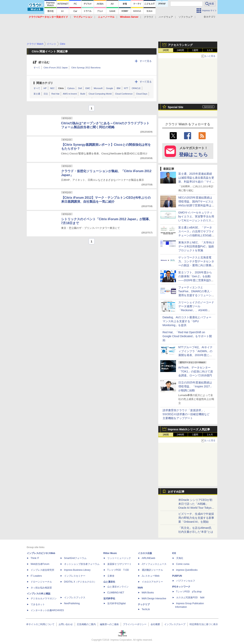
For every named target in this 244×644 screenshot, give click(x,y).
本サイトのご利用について (40, 624)
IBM (119, 88)
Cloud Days (142, 94)
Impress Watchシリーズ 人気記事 (189, 429)
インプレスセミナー (75, 576)
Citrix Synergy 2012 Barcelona (86, 68)
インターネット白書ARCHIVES (47, 610)
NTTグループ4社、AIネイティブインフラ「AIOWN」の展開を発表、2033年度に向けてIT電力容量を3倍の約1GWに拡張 (195, 355)
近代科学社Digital (116, 603)
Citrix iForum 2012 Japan (56, 68)
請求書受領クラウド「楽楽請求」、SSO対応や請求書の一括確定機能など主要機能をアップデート (186, 414)
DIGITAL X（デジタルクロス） (80, 582)
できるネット (38, 604)
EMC (88, 88)
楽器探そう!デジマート (119, 564)
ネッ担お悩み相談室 (41, 588)
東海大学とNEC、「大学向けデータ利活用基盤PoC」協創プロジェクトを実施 (196, 246)
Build (83, 94)
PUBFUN (177, 576)
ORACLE (136, 88)
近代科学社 (109, 599)
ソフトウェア (186, 17)
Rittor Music (110, 553)
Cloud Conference (124, 94)
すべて (37, 68)
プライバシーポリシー (135, 624)
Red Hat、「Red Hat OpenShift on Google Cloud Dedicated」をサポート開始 (187, 336)
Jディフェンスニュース (154, 564)
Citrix (61, 88)
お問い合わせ (66, 624)
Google (109, 88)
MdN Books (148, 593)
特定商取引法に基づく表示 (204, 624)
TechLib (146, 609)
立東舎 (111, 576)
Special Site (176, 107)
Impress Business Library (77, 570)
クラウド (149, 17)
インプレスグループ (175, 624)
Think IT (35, 558)
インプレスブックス (75, 598)
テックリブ (144, 604)
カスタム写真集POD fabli (190, 598)
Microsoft (98, 88)
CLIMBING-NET (116, 593)
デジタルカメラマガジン (44, 599)
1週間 (195, 50)
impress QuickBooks (187, 570)
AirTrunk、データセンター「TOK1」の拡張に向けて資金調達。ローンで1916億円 (196, 371)
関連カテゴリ (45, 83)
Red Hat (55, 94)
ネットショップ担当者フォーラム (82, 564)
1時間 (166, 50)
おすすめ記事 (176, 492)
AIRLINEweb (149, 558)
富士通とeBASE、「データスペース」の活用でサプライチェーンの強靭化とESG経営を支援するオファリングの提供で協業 (196, 235)
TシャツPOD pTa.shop (189, 592)
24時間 (180, 50)
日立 (46, 94)
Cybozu (71, 88)
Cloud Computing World (100, 94)
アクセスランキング (180, 45)
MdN (140, 588)
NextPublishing (72, 603)
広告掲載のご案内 (86, 624)
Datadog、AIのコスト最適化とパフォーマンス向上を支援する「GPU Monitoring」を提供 (187, 321)
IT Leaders (36, 576)
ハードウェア (166, 17)
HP (45, 88)
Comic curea (183, 564)
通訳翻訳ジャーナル (152, 570)
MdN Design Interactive (154, 599)
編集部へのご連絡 (109, 624)
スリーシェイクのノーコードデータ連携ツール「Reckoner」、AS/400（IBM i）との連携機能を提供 (196, 310)
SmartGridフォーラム (75, 558)
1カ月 (210, 50)
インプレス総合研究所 (42, 570)
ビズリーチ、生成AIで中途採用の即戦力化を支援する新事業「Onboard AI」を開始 (196, 518)
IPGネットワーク (181, 587)
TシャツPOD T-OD (118, 570)
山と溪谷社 (109, 582)
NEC (52, 88)
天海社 (180, 558)
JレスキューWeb (151, 576)
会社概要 (155, 624)
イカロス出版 (145, 553)
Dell (80, 88)
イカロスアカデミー (152, 582)
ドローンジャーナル (41, 582)
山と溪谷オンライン (118, 587)
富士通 (37, 94)
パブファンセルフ (186, 581)
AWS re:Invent (70, 94)
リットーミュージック (119, 558)
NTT (126, 88)
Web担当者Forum (40, 564)
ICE (174, 553)
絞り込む (44, 62)
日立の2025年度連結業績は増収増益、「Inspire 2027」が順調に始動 (196, 386)
